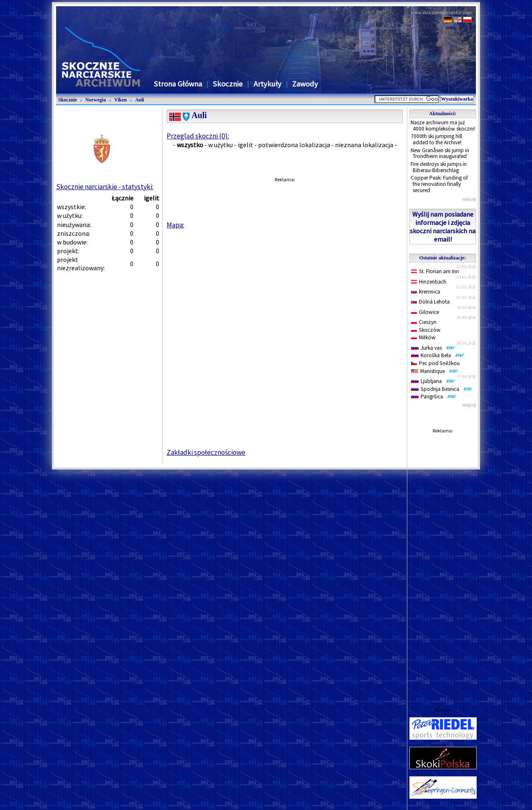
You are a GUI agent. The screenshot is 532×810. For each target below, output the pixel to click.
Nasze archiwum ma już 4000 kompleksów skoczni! (443, 126)
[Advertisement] (443, 562)
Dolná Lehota (430, 302)
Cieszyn (424, 322)
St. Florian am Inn (435, 271)
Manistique (435, 371)
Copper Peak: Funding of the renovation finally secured (439, 184)
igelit (245, 145)
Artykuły (267, 84)
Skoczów (426, 330)
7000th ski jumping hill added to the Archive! (436, 139)
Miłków (423, 337)
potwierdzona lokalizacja (294, 145)
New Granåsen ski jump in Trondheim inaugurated (440, 153)
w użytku (220, 145)
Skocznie (228, 84)
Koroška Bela (438, 355)
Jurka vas (433, 348)
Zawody (305, 84)
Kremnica (426, 292)
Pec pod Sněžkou (435, 363)
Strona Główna (178, 84)
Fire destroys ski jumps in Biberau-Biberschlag (439, 167)
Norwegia (95, 100)
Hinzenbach (429, 282)
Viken (121, 100)
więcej (469, 199)
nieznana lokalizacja (364, 145)
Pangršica (434, 396)
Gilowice (425, 312)
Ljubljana (433, 381)
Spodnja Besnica (442, 389)
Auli (140, 100)
